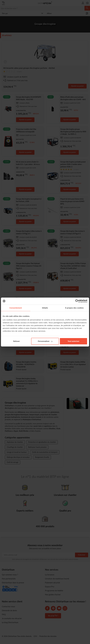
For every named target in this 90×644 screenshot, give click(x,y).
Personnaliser (45, 341)
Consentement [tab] (16, 308)
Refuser (17, 341)
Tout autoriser (73, 341)
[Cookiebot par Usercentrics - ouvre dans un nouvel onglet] (77, 301)
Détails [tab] (45, 308)
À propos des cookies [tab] (74, 308)
